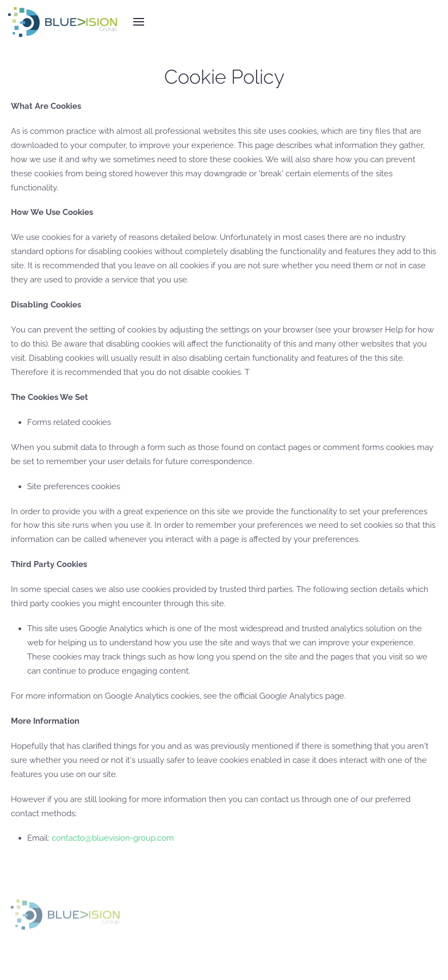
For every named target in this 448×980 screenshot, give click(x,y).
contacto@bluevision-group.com (113, 838)
